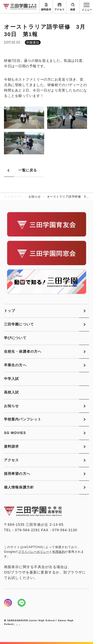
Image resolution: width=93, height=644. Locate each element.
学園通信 (33, 43)
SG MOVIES (15, 433)
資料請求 (46, 10)
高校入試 (11, 392)
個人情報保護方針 (19, 487)
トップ (10, 311)
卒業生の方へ (15, 365)
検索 (73, 10)
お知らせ (11, 406)
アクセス (60, 10)
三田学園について (19, 324)
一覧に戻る (28, 170)
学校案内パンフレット (23, 419)
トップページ (13, 197)
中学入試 (11, 379)
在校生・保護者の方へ (23, 351)
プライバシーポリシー (34, 552)
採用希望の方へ (17, 474)
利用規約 (59, 552)
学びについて (15, 338)
